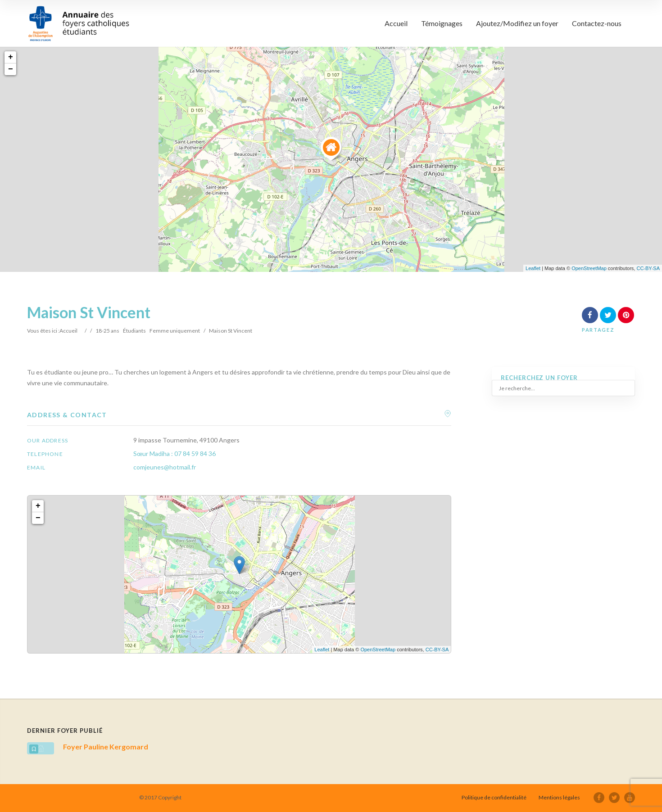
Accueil (396, 23)
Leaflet (533, 268)
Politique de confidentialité (494, 797)
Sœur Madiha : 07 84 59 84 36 (175, 453)
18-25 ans (107, 331)
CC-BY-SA (648, 268)
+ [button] (11, 57)
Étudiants (134, 331)
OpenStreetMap (589, 268)
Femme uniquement (175, 331)
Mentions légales (559, 797)
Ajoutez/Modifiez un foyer (517, 23)
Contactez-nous (597, 23)
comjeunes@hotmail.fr (165, 467)
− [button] (11, 69)
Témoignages (442, 23)
